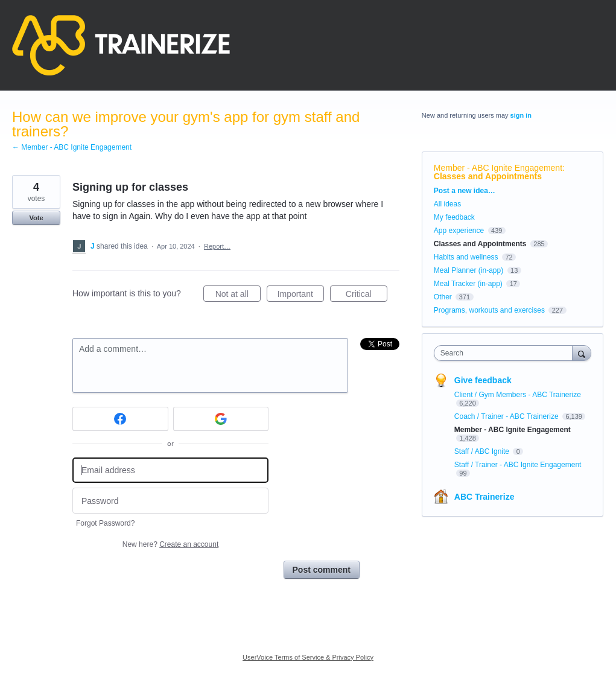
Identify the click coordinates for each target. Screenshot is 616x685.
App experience (459, 231)
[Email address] (170, 470)
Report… (217, 246)
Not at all (238, 296)
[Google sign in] (221, 419)
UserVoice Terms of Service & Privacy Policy (308, 657)
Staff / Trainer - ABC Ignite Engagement (518, 465)
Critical (367, 296)
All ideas (447, 204)
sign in (521, 115)
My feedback (454, 217)
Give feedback (483, 380)
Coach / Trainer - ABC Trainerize (507, 416)
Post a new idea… (465, 191)
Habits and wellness (466, 257)
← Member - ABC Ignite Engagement (72, 147)
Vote (36, 218)
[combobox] (506, 353)
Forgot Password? (105, 523)
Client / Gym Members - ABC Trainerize (518, 395)
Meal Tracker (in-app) (468, 284)
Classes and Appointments (488, 176)
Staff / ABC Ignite (483, 451)
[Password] (170, 501)
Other (443, 297)
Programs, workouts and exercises (489, 310)
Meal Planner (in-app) (468, 270)
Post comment (322, 570)
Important (301, 296)
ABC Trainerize (484, 497)
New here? (170, 544)
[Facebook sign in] (120, 419)
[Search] (582, 353)
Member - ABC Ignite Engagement (498, 168)
